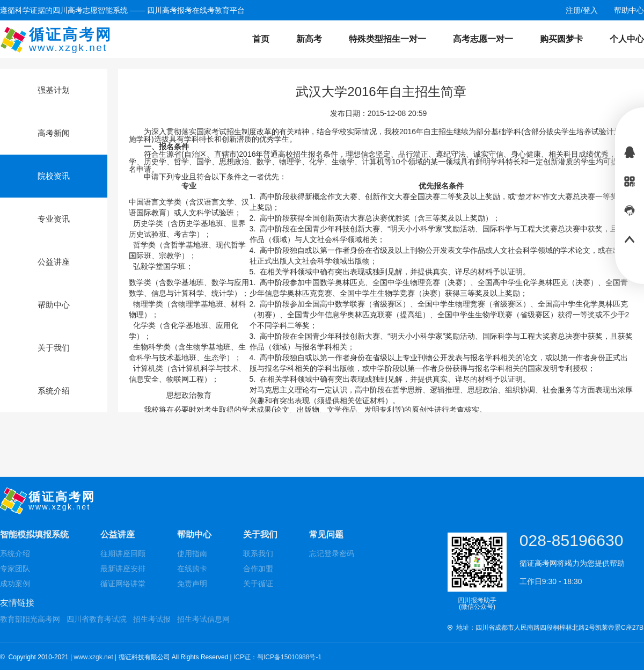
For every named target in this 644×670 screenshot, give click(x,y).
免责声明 (192, 584)
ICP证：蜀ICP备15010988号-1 (277, 657)
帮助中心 (194, 534)
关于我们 (260, 534)
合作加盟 (258, 569)
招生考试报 (152, 619)
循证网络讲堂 (123, 584)
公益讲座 (118, 534)
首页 (261, 39)
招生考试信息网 (203, 619)
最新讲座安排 (123, 569)
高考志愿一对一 (483, 39)
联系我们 (258, 554)
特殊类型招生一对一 (387, 39)
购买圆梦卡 (561, 39)
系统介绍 (15, 554)
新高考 (309, 39)
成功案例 (15, 584)
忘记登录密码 (332, 554)
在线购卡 (192, 569)
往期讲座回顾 (123, 554)
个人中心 (627, 39)
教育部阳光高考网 (30, 619)
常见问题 (326, 534)
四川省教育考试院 (97, 619)
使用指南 (192, 554)
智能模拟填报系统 (34, 534)
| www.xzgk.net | (94, 657)
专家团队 (15, 569)
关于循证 (258, 584)
